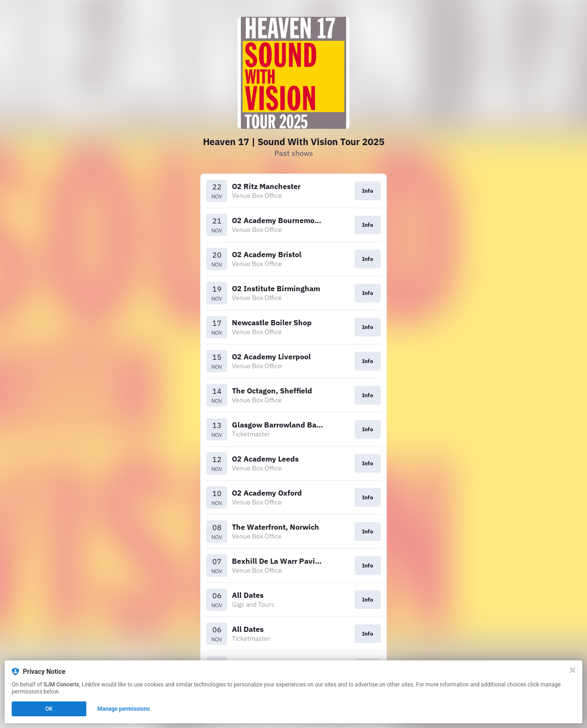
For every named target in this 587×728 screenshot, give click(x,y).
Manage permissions (124, 709)
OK (49, 709)
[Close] (573, 670)
